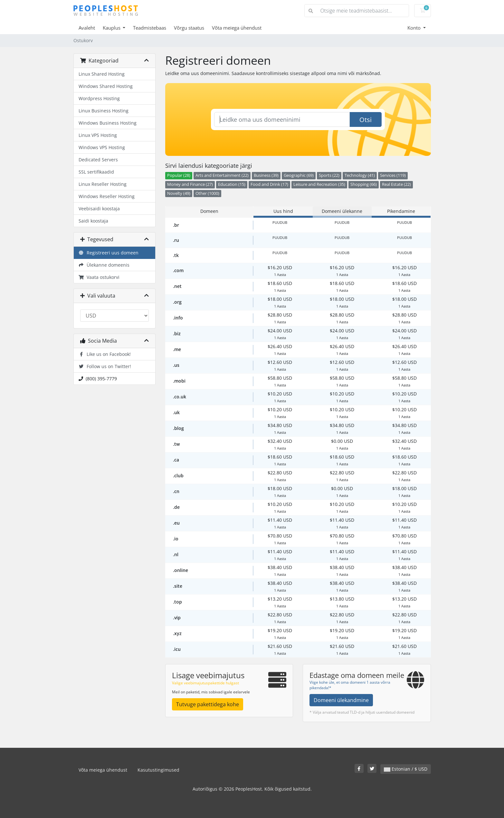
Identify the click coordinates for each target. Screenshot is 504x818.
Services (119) (393, 175)
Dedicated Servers (98, 160)
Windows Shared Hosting (106, 86)
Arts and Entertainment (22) (222, 175)
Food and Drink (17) (269, 184)
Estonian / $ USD (406, 769)
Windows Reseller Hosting (107, 196)
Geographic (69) (299, 175)
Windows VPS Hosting (102, 147)
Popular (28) (179, 175)
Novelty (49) (179, 193)
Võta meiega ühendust (237, 28)
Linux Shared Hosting (102, 74)
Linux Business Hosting (104, 111)
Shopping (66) (364, 184)
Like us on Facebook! (105, 354)
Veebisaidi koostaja (99, 209)
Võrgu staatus (189, 28)
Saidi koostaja (93, 221)
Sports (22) (329, 175)
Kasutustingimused (158, 770)
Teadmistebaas (150, 28)
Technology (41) (360, 175)
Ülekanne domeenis (104, 265)
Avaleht (87, 28)
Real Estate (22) (396, 184)
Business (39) (266, 175)
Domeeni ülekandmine (341, 700)
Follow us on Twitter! (105, 366)
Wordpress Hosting (99, 98)
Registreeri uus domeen (109, 253)
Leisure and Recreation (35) (319, 184)
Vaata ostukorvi (99, 277)
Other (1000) (207, 193)
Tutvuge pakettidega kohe (208, 704)
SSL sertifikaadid (96, 172)
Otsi (366, 120)
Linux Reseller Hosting (103, 184)
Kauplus (112, 28)
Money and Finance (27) (190, 184)
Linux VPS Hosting (98, 135)
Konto (415, 28)
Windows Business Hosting (108, 123)
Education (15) (232, 184)
